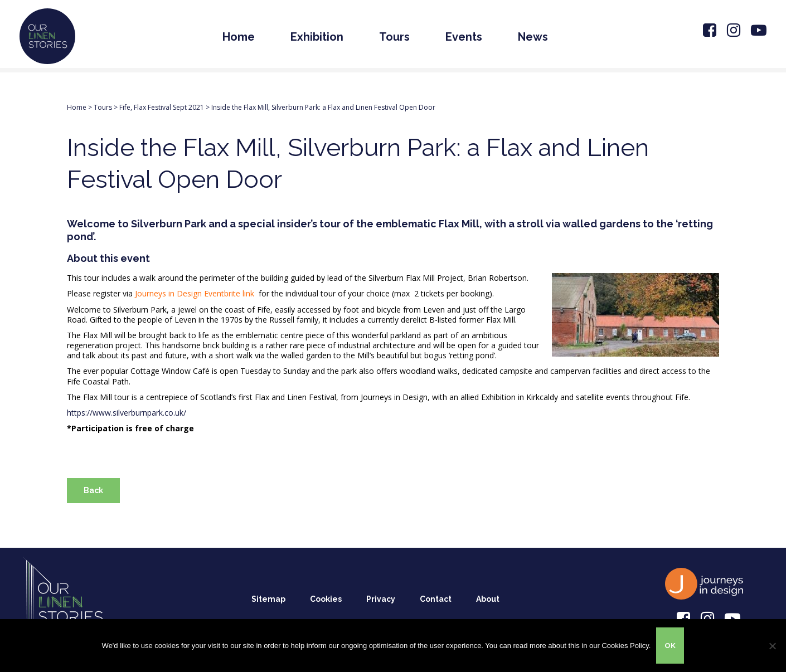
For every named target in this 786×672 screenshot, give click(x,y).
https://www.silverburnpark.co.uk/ (127, 413)
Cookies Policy (625, 646)
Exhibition (317, 37)
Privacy (381, 599)
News (533, 37)
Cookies (326, 599)
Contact (436, 599)
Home (239, 37)
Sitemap (268, 599)
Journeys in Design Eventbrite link (196, 293)
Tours (394, 37)
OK (670, 646)
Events (464, 37)
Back (93, 490)
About (488, 599)
